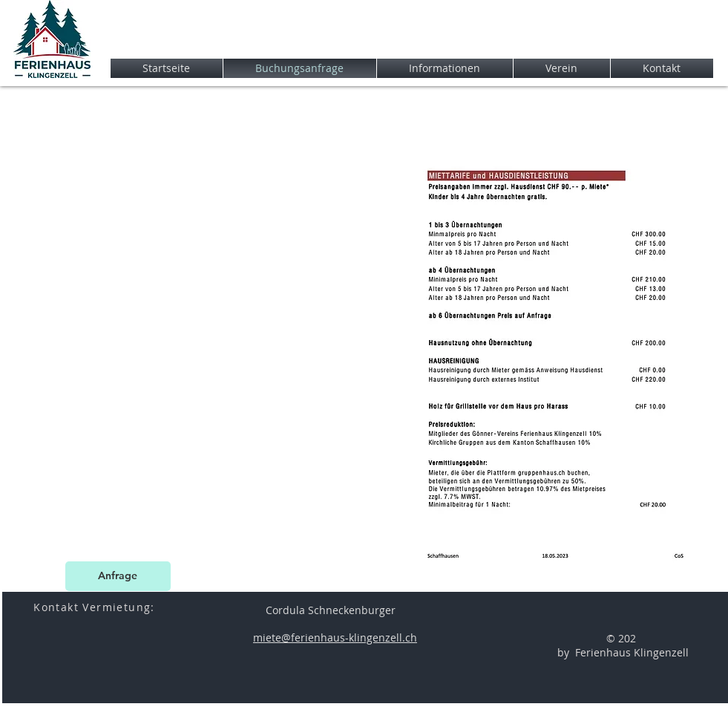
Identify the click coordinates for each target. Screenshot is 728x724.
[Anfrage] (118, 576)
